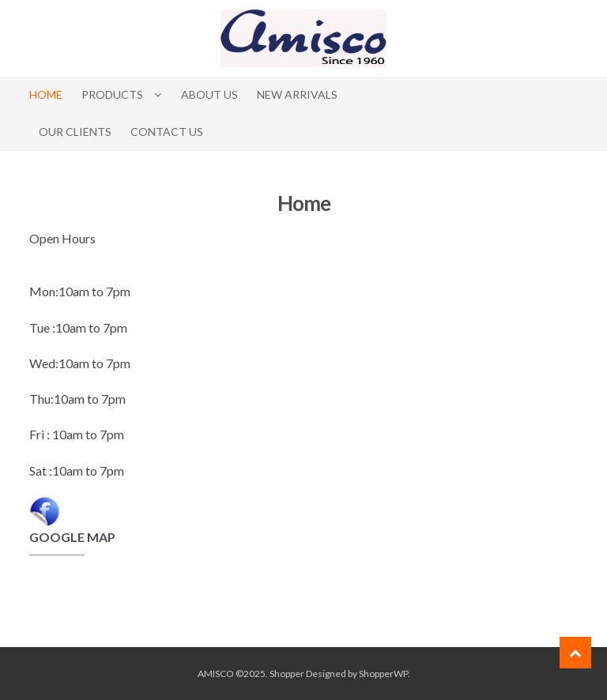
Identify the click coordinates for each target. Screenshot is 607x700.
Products (112, 94)
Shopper (287, 674)
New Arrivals (297, 94)
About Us (209, 94)
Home (46, 94)
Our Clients (75, 132)
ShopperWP (383, 674)
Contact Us (167, 132)
